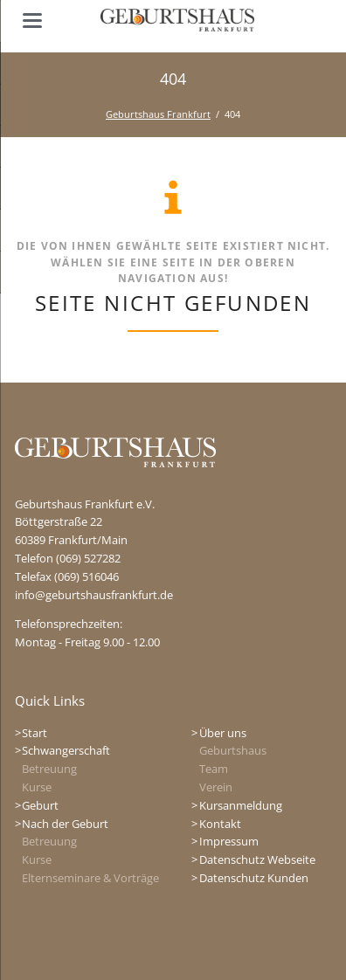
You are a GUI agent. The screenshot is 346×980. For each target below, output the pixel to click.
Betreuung (49, 769)
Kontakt (220, 824)
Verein (216, 787)
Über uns (223, 733)
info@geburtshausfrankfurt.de (94, 595)
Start (35, 733)
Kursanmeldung (241, 805)
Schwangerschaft (66, 750)
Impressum (229, 841)
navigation (32, 21)
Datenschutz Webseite (257, 859)
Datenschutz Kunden (254, 878)
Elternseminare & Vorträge (90, 878)
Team (214, 769)
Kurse (37, 787)
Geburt (40, 805)
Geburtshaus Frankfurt (158, 114)
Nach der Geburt (65, 824)
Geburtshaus (233, 750)
